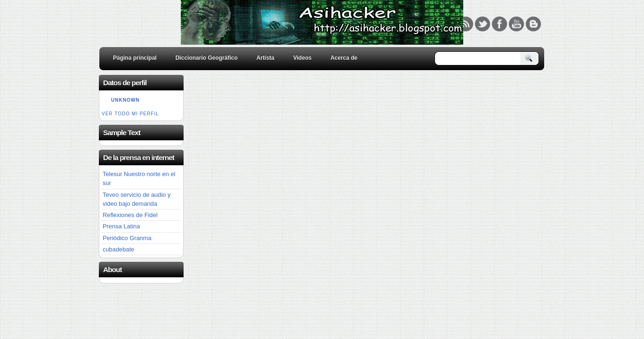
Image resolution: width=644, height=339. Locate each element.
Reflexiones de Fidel (130, 215)
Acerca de (344, 58)
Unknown (125, 100)
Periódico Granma (127, 238)
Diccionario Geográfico (207, 58)
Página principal (135, 58)
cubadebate (118, 249)
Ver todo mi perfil (130, 114)
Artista (266, 58)
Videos (302, 58)
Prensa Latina (121, 226)
